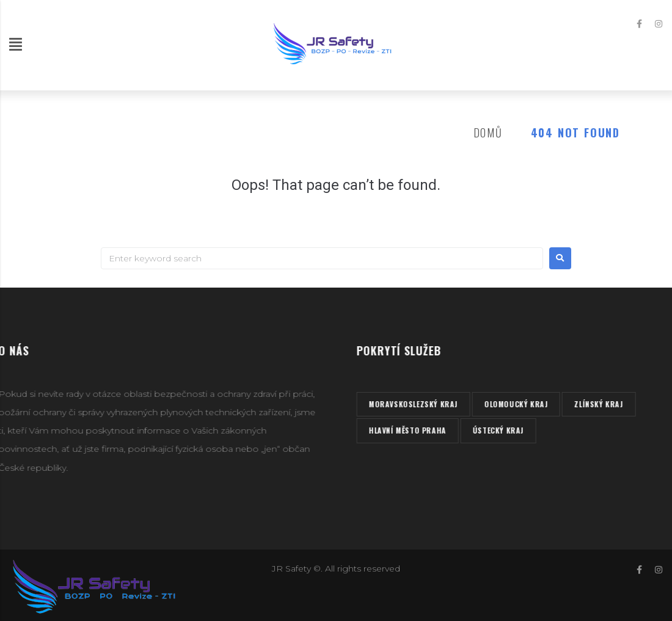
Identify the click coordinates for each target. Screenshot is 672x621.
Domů (488, 133)
